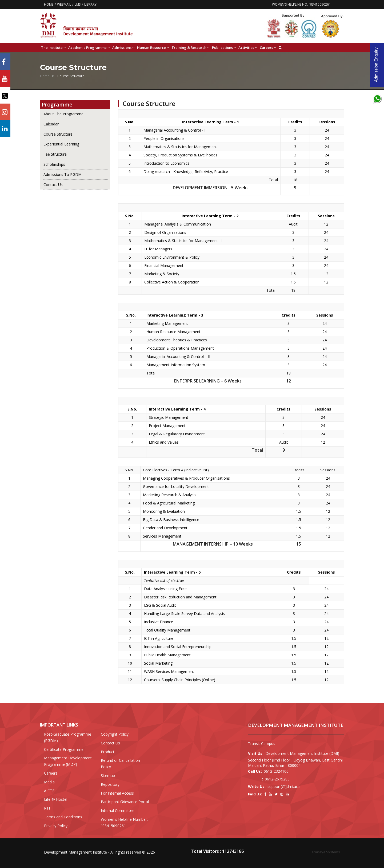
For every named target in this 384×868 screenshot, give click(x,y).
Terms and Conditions (63, 817)
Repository (110, 784)
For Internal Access (117, 793)
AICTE (49, 791)
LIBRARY (90, 4)
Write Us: (257, 786)
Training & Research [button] (190, 48)
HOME (49, 4)
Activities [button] (248, 48)
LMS (78, 4)
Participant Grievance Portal (125, 802)
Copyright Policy (115, 734)
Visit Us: (256, 753)
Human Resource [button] (153, 48)
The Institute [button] (53, 48)
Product (108, 752)
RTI (47, 808)
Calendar (51, 124)
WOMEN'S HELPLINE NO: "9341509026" (301, 4)
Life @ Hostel (56, 799)
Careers (51, 773)
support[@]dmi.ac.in (285, 786)
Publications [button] (224, 48)
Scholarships (54, 164)
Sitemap (108, 776)
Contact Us (53, 185)
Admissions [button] (123, 48)
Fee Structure (55, 154)
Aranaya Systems (326, 852)
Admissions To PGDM (63, 174)
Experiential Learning (61, 144)
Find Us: (255, 794)
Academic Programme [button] (89, 48)
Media (49, 782)
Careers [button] (268, 48)
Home (45, 76)
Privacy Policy (56, 826)
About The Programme (63, 114)
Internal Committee (118, 810)
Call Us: (255, 771)
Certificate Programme (64, 749)
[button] (280, 48)
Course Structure (58, 134)
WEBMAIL (64, 4)
